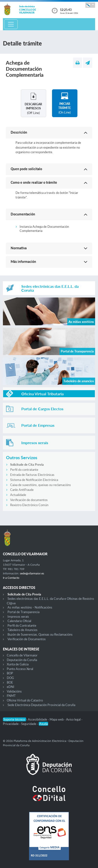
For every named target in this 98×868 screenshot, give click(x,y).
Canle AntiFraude (22, 490)
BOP (10, 673)
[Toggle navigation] (11, 24)
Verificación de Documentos (27, 639)
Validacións (14, 691)
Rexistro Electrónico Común (29, 505)
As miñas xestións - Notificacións (30, 607)
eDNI (11, 687)
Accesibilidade (38, 719)
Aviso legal (74, 719)
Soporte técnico (15, 719)
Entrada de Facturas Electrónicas (32, 475)
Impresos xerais (18, 617)
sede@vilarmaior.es (32, 573)
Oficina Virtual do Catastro (25, 700)
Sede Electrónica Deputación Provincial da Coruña (41, 705)
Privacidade (11, 724)
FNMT (11, 696)
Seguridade (29, 724)
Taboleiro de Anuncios (23, 630)
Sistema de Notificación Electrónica (34, 480)
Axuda (43, 724)
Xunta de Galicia (18, 664)
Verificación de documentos (29, 500)
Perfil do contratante (24, 470)
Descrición (19, 132)
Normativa (19, 248)
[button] (90, 5)
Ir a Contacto (11, 578)
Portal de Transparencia (23, 612)
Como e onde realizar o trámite (34, 182)
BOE (10, 682)
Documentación (23, 214)
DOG (10, 678)
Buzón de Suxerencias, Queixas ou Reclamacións (40, 634)
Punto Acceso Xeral (20, 669)
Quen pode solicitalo (26, 169)
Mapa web (57, 719)
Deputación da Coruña (22, 660)
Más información (23, 262)
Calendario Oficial (19, 621)
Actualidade (18, 495)
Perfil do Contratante (22, 625)
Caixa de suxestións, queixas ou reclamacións (41, 485)
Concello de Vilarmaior (22, 655)
